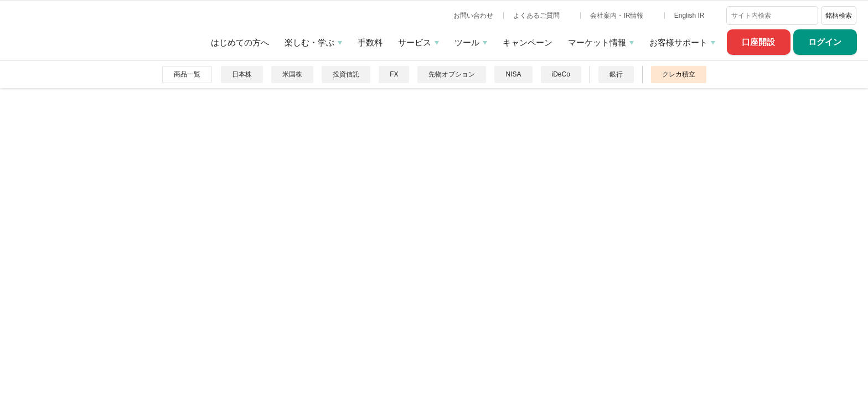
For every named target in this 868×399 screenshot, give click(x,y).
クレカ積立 (679, 74)
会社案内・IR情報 (618, 16)
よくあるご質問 (537, 16)
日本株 (242, 74)
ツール (467, 42)
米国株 (292, 74)
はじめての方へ (240, 42)
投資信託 (346, 74)
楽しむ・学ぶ (309, 42)
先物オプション (452, 74)
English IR (690, 16)
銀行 (616, 74)
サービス (415, 42)
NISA (513, 74)
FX (394, 74)
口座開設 (758, 42)
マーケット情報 (597, 42)
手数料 (370, 42)
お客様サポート (678, 42)
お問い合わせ (473, 16)
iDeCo (561, 74)
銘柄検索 (839, 16)
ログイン (825, 42)
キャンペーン (528, 42)
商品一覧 (187, 74)
